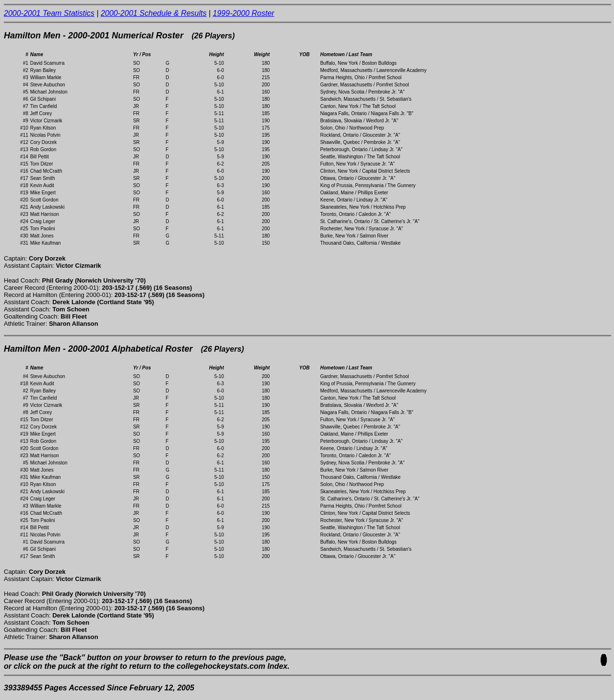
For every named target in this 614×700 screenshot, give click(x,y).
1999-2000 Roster (244, 13)
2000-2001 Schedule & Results (154, 13)
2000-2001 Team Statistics (49, 13)
